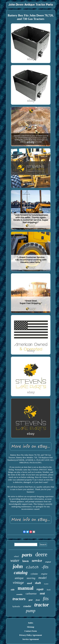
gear (31, 600)
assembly (19, 594)
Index (31, 623)
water (15, 560)
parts (27, 555)
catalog (21, 573)
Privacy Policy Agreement (31, 635)
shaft (38, 583)
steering (31, 578)
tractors (19, 599)
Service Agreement (31, 639)
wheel (16, 556)
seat (42, 593)
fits (46, 598)
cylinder (34, 574)
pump (31, 611)
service (37, 561)
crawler (27, 606)
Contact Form (31, 631)
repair (40, 589)
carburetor (31, 594)
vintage (18, 582)
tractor (42, 605)
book (49, 590)
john (18, 566)
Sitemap (31, 627)
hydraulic (16, 606)
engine (44, 574)
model (42, 578)
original (48, 562)
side (13, 590)
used (29, 583)
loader (46, 584)
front (38, 600)
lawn (26, 561)
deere (41, 554)
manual (25, 588)
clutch (32, 567)
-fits (45, 567)
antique (19, 578)
